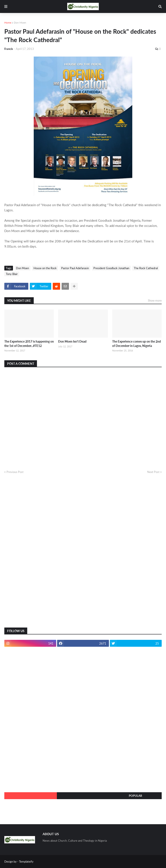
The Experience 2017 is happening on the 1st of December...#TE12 (29, 344)
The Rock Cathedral (146, 268)
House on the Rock (45, 268)
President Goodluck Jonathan (111, 268)
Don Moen (20, 23)
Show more (155, 300)
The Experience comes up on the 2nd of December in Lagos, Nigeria (136, 344)
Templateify (26, 862)
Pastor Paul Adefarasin (75, 268)
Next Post (153, 472)
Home (8, 23)
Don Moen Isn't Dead (72, 341)
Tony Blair (12, 274)
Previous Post (15, 472)
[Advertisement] (37, 554)
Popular (135, 796)
